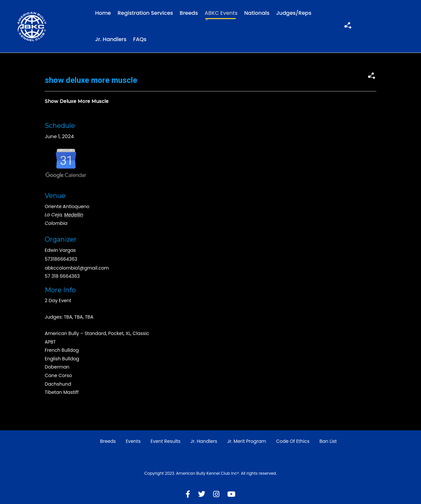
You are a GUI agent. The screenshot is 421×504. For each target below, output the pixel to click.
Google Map (66, 163)
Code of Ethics (293, 441)
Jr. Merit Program (247, 441)
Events (133, 441)
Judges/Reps (294, 13)
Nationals (257, 13)
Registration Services (145, 13)
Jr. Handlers (111, 39)
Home (103, 13)
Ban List (328, 441)
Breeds (189, 13)
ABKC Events (221, 13)
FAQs (140, 39)
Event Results (166, 441)
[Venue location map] (310, 156)
